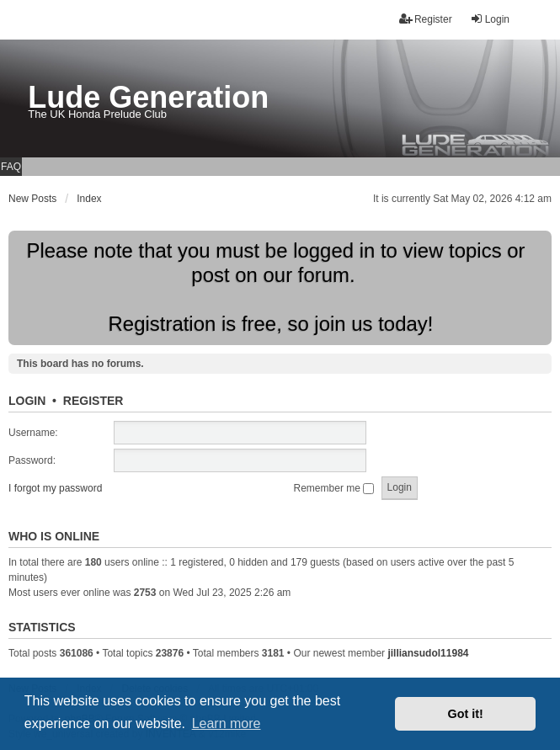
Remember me (334, 488)
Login (27, 401)
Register (93, 401)
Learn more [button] (227, 723)
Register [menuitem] (426, 19)
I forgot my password (55, 488)
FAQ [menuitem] (11, 167)
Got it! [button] (466, 714)
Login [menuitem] (490, 19)
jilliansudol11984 (428, 653)
